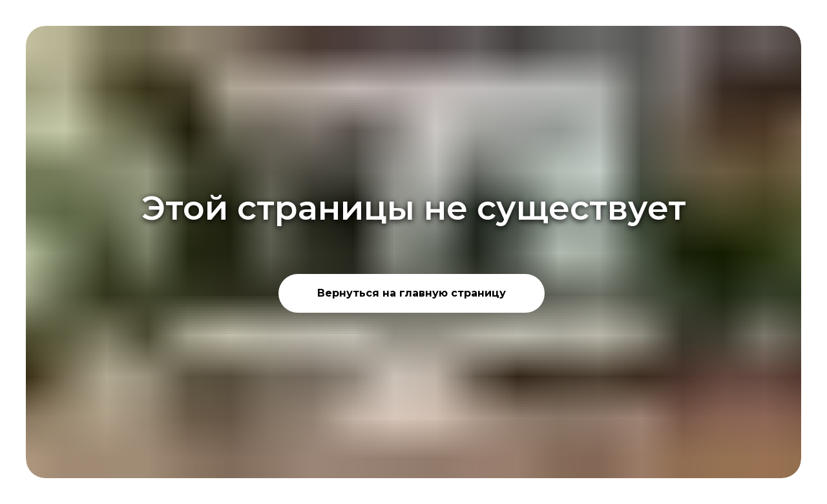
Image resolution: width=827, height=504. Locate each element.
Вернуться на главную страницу (412, 293)
